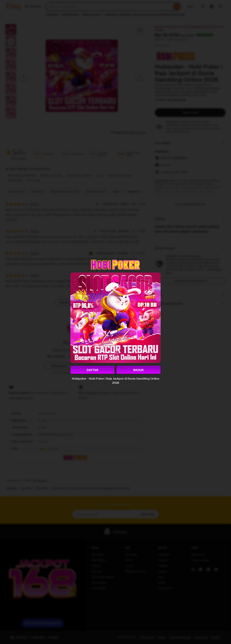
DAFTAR (92, 370)
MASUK (139, 370)
